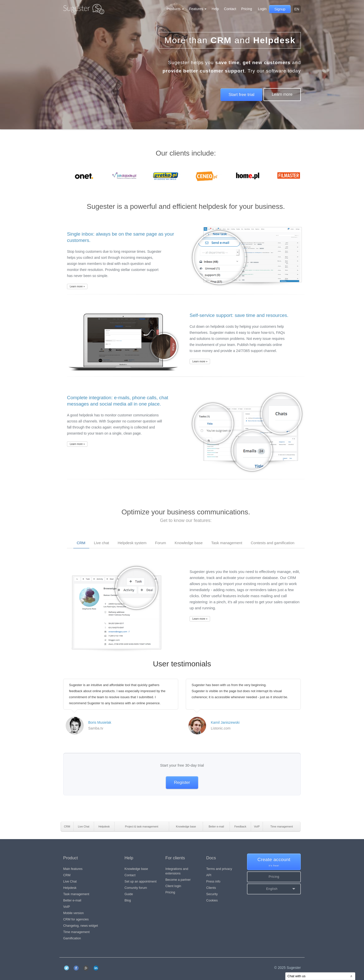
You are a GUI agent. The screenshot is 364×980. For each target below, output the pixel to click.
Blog (128, 900)
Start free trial (241, 95)
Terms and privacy (219, 869)
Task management (227, 543)
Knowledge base (189, 543)
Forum (160, 543)
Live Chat (70, 882)
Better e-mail (72, 900)
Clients (211, 888)
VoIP (67, 907)
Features (198, 9)
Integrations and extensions (177, 871)
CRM (81, 543)
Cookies (212, 900)
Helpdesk (70, 888)
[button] (274, 889)
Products (175, 9)
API (209, 875)
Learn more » (77, 286)
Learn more (282, 94)
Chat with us (320, 976)
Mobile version (73, 913)
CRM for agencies (76, 919)
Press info (213, 882)
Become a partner (178, 880)
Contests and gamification (273, 543)
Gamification (72, 938)
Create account (274, 862)
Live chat (101, 543)
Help (215, 9)
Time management (76, 932)
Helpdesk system (132, 543)
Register (182, 782)
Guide (129, 894)
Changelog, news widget (81, 926)
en (297, 9)
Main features (73, 869)
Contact (230, 9)
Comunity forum (136, 888)
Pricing (247, 9)
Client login (173, 886)
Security (212, 894)
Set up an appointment (141, 882)
